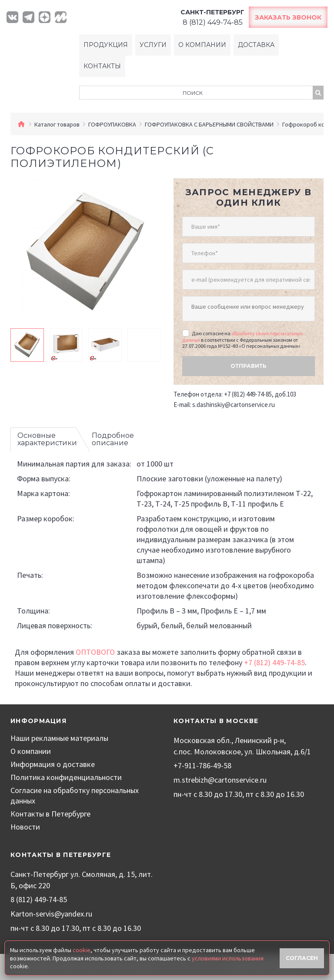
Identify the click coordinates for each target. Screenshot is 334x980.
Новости (25, 827)
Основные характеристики (47, 439)
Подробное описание (113, 439)
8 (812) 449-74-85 (39, 899)
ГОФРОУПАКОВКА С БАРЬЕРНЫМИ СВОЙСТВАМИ (209, 124)
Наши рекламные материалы (59, 738)
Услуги (153, 45)
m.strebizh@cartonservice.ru (220, 780)
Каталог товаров (57, 124)
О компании (202, 45)
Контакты (102, 66)
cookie (82, 950)
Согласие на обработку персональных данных (75, 795)
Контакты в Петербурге (50, 814)
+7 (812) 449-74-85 (274, 662)
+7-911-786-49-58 (202, 765)
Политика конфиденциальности (66, 777)
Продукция (106, 45)
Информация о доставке (53, 764)
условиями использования (228, 958)
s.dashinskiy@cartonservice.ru (234, 405)
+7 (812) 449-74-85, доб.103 (260, 394)
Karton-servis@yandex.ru (51, 914)
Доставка (256, 45)
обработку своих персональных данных (242, 336)
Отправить (249, 366)
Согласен (302, 958)
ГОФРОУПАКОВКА (112, 124)
